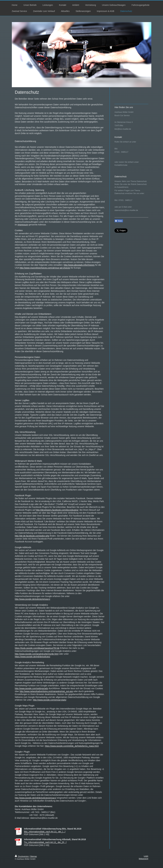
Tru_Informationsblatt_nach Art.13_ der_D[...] (45, 842)
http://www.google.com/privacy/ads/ (50, 700)
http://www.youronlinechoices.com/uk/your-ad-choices (45, 268)
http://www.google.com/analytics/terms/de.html (37, 654)
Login (146, 856)
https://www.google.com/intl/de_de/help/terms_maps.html (72, 746)
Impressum (23, 225)
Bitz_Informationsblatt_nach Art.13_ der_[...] (45, 832)
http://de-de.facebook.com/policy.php (32, 536)
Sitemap (34, 856)
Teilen (119, 221)
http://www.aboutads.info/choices (79, 265)
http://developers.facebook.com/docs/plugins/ (57, 510)
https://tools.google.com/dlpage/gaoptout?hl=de (37, 648)
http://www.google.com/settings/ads (31, 688)
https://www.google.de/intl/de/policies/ (33, 657)
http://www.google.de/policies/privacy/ (33, 599)
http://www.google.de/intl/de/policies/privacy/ (36, 798)
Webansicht (143, 859)
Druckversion (22, 856)
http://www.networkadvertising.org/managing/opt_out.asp (46, 691)
